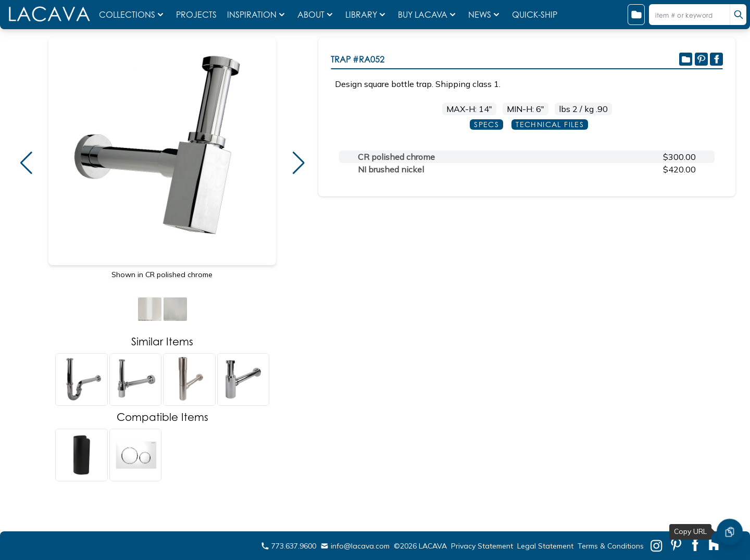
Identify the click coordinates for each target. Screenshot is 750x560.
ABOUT (316, 15)
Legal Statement (545, 546)
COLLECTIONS (132, 15)
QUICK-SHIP (535, 15)
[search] (738, 15)
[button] (26, 163)
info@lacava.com (355, 546)
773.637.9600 (289, 546)
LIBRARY (366, 15)
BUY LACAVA (428, 15)
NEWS (485, 15)
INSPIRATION (257, 15)
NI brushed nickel (391, 169)
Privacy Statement (482, 546)
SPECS (486, 124)
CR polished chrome (396, 157)
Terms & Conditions (611, 546)
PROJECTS (197, 15)
